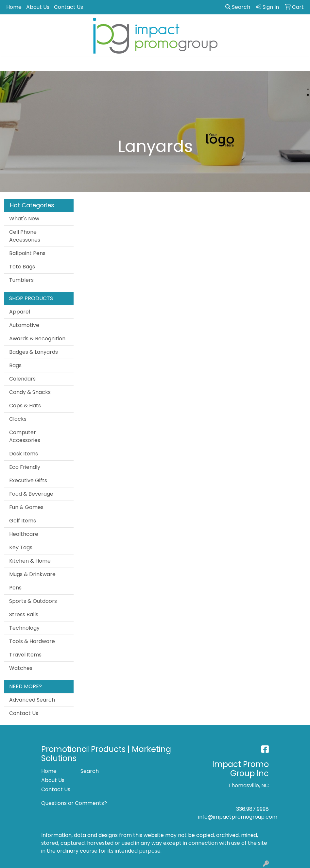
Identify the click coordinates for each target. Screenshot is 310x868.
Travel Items (25, 655)
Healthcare (24, 534)
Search (238, 7)
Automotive (24, 325)
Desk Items (24, 454)
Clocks (18, 419)
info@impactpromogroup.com (238, 817)
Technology (24, 628)
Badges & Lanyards (34, 352)
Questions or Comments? (74, 803)
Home (14, 7)
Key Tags (21, 547)
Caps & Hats (25, 406)
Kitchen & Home (30, 561)
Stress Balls (24, 614)
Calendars (22, 379)
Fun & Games (26, 507)
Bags (15, 365)
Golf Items (23, 521)
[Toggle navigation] (10, 64)
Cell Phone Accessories (25, 236)
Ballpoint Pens (27, 253)
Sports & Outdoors (33, 601)
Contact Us (69, 7)
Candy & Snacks (30, 392)
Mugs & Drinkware (32, 574)
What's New (24, 219)
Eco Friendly (25, 467)
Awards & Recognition (37, 339)
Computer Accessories (25, 436)
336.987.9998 (252, 809)
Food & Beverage (31, 494)
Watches (21, 668)
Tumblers (21, 280)
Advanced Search (32, 700)
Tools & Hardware (32, 641)
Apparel (20, 312)
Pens (15, 588)
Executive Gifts (28, 480)
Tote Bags (22, 267)
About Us (38, 7)
